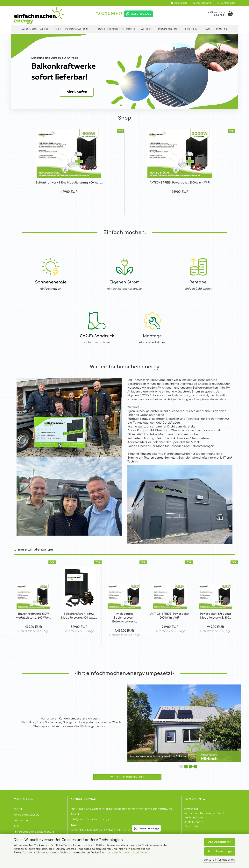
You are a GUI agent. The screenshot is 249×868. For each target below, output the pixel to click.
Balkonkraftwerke (35, 29)
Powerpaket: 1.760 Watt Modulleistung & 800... (216, 616)
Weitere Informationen (219, 860)
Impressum (21, 821)
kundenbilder (169, 29)
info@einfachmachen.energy (90, 819)
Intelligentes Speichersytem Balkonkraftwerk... (124, 618)
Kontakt (223, 29)
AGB (16, 826)
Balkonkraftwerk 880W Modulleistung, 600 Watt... (69, 183)
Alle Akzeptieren (220, 842)
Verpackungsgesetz (27, 815)
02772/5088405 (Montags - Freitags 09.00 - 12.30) (100, 830)
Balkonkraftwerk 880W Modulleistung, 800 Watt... (79, 616)
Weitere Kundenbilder (128, 777)
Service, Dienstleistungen (115, 29)
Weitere (146, 29)
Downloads (179, 3)
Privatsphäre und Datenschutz (34, 832)
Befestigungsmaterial (72, 29)
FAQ (208, 29)
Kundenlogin (226, 3)
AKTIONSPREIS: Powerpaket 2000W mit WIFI (180, 183)
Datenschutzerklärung (134, 853)
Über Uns (192, 29)
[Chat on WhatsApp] (139, 14)
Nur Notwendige (220, 851)
